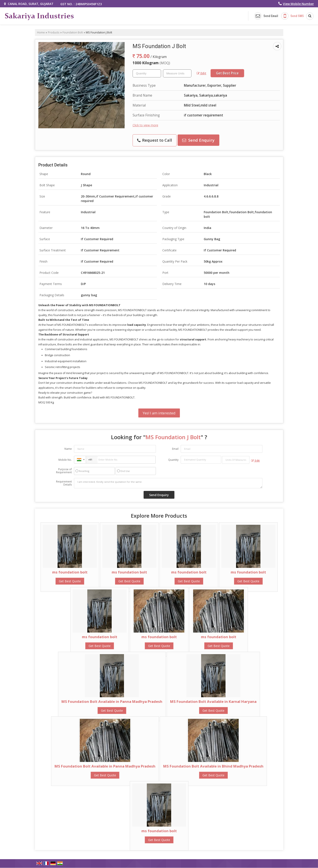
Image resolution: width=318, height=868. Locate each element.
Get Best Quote (70, 581)
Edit (201, 73)
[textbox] (177, 73)
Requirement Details (64, 483)
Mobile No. (65, 460)
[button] (298, 4)
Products (54, 32)
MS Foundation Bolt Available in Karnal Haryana (213, 701)
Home (41, 32)
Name (68, 449)
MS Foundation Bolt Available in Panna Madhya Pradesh (112, 701)
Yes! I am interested (159, 413)
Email (175, 449)
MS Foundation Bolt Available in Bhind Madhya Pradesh (213, 766)
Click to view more (145, 125)
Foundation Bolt (73, 32)
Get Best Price (227, 73)
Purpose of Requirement (64, 471)
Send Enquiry (198, 140)
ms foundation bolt (70, 572)
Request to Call (155, 140)
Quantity (173, 460)
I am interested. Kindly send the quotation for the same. (168, 483)
